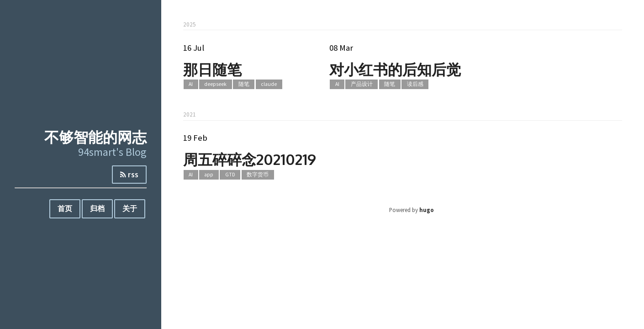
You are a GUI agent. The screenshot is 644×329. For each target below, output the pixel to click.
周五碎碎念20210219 (250, 159)
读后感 (415, 85)
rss (129, 175)
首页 (65, 208)
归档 (97, 208)
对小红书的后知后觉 (395, 69)
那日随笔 (212, 69)
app (209, 175)
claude (269, 85)
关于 (130, 208)
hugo (427, 210)
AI (191, 85)
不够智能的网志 (95, 137)
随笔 (244, 85)
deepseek (215, 85)
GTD (230, 175)
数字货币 (258, 175)
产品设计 (362, 85)
